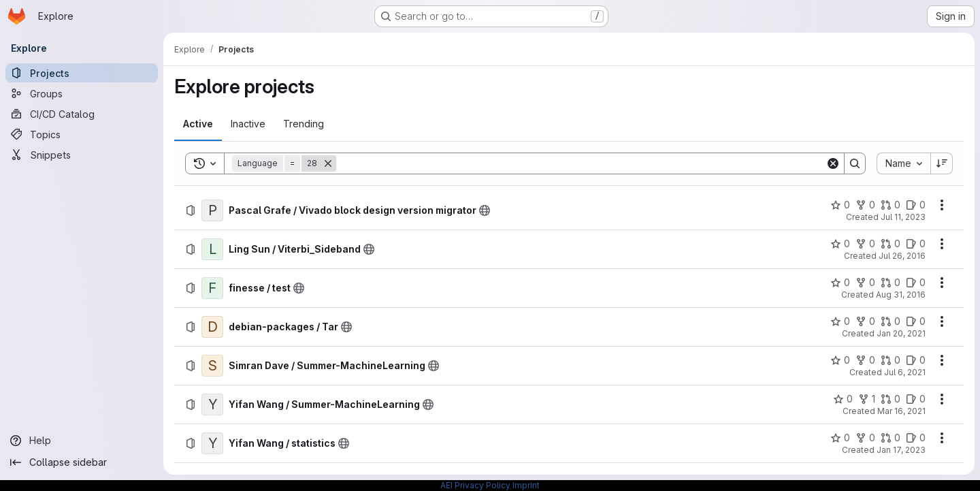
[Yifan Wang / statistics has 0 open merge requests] (891, 438)
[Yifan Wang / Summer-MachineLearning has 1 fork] (867, 399)
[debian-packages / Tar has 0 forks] (865, 321)
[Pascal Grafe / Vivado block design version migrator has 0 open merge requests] (891, 205)
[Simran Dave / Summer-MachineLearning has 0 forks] (865, 360)
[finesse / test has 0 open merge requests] (891, 283)
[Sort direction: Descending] (942, 163)
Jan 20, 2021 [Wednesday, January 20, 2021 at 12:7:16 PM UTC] (901, 333)
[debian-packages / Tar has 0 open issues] (916, 321)
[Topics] (82, 134)
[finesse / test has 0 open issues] (916, 283)
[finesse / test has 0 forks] (865, 283)
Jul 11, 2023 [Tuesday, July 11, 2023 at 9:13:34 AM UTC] (903, 217)
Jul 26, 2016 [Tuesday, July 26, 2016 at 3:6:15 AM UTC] (902, 256)
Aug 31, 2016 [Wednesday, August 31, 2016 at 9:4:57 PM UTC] (901, 295)
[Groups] (82, 93)
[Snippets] (82, 155)
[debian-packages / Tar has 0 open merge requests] (891, 321)
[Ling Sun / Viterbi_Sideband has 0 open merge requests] (891, 244)
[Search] (581, 163)
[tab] (198, 124)
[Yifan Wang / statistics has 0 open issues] (916, 438)
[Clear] (833, 163)
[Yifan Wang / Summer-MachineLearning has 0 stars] (843, 399)
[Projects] (82, 73)
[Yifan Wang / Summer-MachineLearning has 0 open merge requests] (891, 399)
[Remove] (328, 163)
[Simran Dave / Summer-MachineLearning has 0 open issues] (916, 360)
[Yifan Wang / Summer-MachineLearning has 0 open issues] (916, 399)
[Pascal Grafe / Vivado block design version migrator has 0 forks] (865, 205)
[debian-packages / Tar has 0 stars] (840, 321)
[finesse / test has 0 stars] (840, 283)
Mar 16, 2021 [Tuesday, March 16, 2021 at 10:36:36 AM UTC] (901, 411)
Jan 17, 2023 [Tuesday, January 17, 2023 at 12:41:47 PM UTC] (901, 450)
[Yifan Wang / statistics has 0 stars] (840, 438)
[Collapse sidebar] (82, 462)
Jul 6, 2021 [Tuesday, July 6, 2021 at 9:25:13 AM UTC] (905, 372)
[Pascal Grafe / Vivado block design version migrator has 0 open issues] (916, 205)
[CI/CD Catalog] (82, 114)
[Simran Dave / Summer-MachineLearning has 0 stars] (840, 360)
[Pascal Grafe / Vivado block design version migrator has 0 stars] (840, 205)
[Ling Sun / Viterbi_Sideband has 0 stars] (840, 244)
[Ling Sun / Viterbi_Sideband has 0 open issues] (916, 244)
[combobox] (903, 163)
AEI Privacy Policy (475, 485)
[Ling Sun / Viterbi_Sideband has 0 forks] (865, 244)
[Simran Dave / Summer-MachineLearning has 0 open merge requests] (891, 360)
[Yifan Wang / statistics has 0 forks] (865, 438)
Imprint (526, 485)
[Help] (82, 441)
